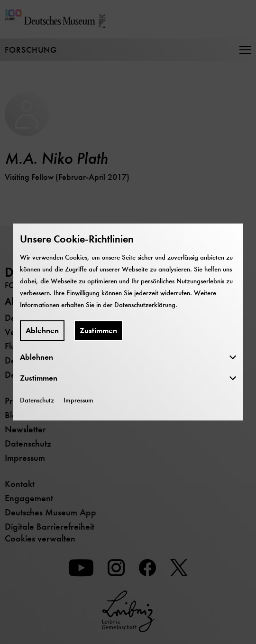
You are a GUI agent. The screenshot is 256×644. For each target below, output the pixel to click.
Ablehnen (42, 331)
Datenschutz (37, 400)
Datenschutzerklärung (145, 305)
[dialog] (128, 322)
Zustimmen (98, 331)
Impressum (78, 400)
